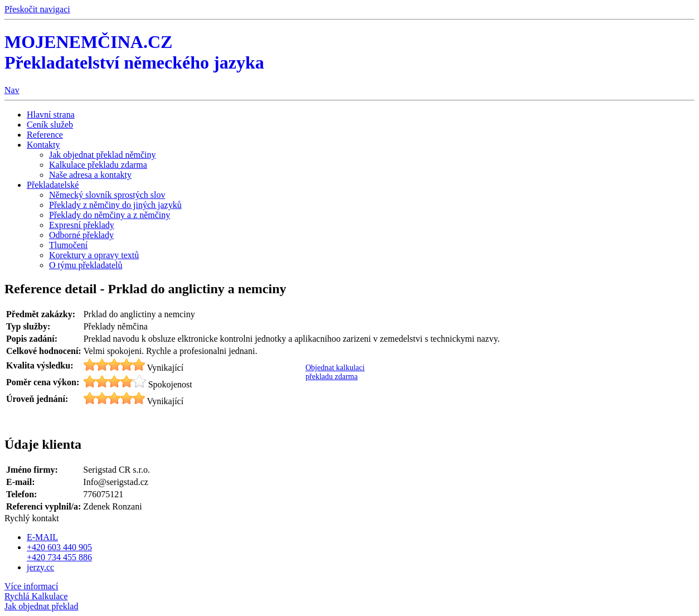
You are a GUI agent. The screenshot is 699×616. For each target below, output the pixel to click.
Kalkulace (36, 596)
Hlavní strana (51, 115)
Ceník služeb (50, 125)
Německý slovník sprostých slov (107, 195)
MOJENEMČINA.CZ (134, 52)
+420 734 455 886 (59, 557)
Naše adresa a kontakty (90, 175)
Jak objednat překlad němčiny (103, 155)
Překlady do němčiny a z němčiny (110, 215)
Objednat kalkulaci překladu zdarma (335, 372)
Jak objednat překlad (41, 606)
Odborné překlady (81, 235)
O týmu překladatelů (86, 265)
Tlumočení (68, 245)
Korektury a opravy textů (94, 255)
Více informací (31, 586)
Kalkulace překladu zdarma (98, 165)
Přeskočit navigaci (37, 9)
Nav (12, 90)
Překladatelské (53, 185)
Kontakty (43, 145)
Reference (45, 135)
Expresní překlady (82, 225)
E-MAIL (42, 537)
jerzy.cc (40, 567)
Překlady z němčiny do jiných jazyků (115, 205)
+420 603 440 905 (59, 547)
